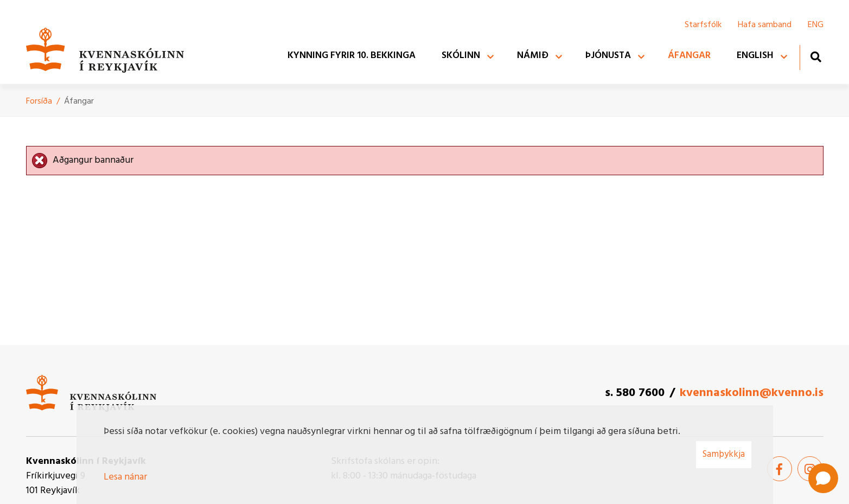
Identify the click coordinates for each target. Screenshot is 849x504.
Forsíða (39, 101)
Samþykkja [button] (724, 454)
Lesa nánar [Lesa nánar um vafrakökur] (125, 477)
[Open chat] (823, 478)
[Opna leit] (816, 57)
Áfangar (79, 101)
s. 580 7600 (635, 393)
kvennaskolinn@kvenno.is (752, 393)
